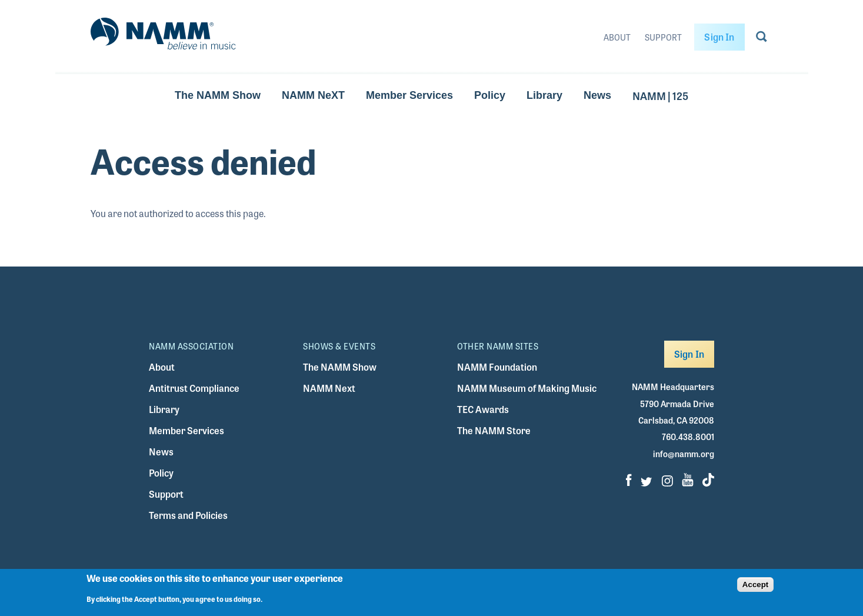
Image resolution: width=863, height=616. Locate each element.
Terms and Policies (188, 515)
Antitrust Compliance (194, 388)
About (617, 37)
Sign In (719, 37)
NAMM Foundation (497, 367)
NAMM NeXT (313, 95)
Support (663, 37)
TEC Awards (483, 409)
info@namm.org (684, 454)
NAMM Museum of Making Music (527, 388)
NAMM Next (329, 388)
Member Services (409, 95)
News (597, 95)
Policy (490, 95)
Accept (755, 587)
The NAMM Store (494, 430)
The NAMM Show (218, 95)
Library (544, 95)
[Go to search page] (762, 39)
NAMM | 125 (660, 95)
